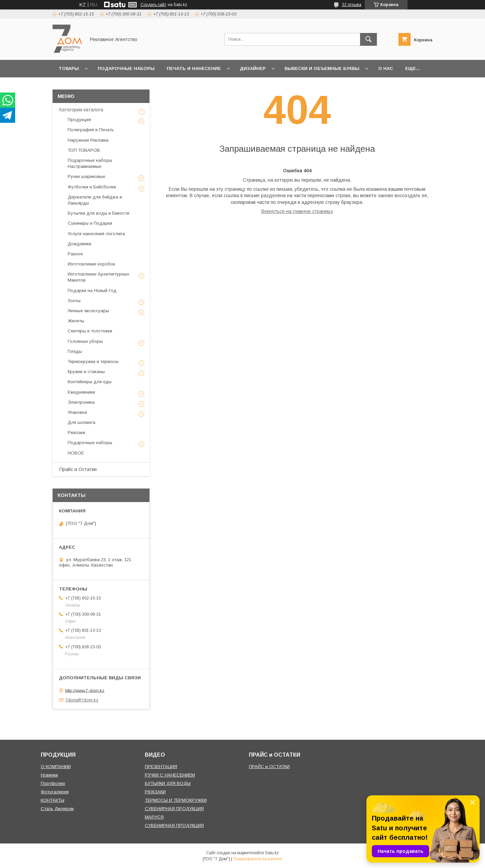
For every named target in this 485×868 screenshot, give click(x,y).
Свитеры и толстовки (90, 331)
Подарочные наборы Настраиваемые (90, 163)
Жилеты (76, 321)
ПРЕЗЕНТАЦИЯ (161, 767)
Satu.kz (272, 853)
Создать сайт (153, 5)
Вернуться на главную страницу (297, 211)
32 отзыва (352, 5)
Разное (75, 254)
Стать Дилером (57, 809)
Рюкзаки (76, 432)
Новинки (49, 775)
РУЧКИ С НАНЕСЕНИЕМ (170, 775)
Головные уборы (85, 341)
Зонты (74, 301)
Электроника (81, 402)
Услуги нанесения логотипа (96, 234)
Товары (69, 68)
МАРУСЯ (154, 817)
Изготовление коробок (91, 264)
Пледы (75, 351)
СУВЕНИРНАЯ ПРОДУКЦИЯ (174, 809)
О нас (386, 68)
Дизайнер (253, 68)
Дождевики (79, 244)
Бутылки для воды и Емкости (99, 213)
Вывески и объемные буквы (322, 68)
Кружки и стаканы (86, 372)
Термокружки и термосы (93, 361)
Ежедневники (81, 392)
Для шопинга (82, 422)
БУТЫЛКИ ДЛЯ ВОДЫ (168, 783)
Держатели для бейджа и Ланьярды (95, 200)
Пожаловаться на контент (258, 859)
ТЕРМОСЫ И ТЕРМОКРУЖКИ (176, 800)
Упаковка (77, 412)
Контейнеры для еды (90, 382)
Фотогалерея (55, 792)
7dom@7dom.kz (82, 700)
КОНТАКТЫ (53, 800)
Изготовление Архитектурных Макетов (99, 277)
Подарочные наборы (126, 68)
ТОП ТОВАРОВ (84, 150)
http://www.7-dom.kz (85, 690)
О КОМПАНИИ (56, 767)
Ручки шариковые (86, 176)
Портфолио (53, 783)
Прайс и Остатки (78, 469)
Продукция (79, 120)
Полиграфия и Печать (91, 130)
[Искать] (368, 39)
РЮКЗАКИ (155, 792)
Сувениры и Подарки (90, 223)
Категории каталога (81, 110)
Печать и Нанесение (194, 68)
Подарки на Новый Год (92, 291)
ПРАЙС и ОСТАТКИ (269, 767)
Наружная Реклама (88, 140)
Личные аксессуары (88, 311)
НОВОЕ (76, 453)
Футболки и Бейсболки (92, 187)
